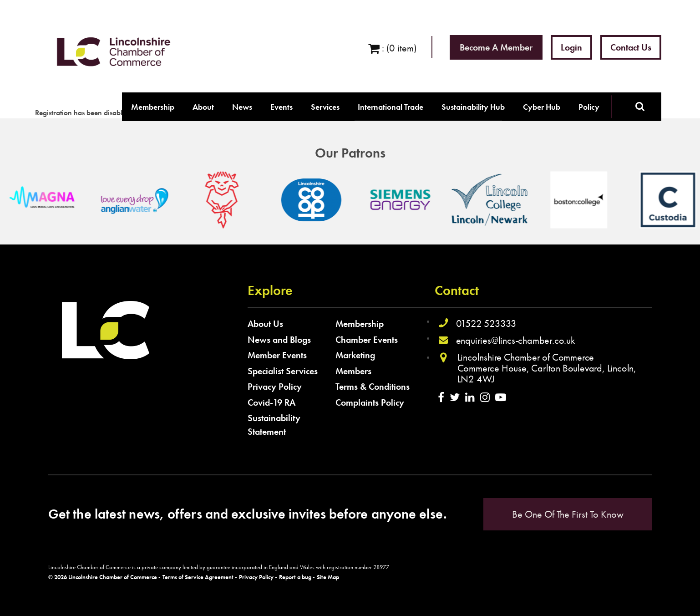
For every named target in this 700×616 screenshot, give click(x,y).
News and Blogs (279, 340)
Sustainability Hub (473, 107)
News (242, 107)
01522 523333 (487, 323)
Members (353, 371)
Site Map (328, 577)
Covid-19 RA (271, 402)
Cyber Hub (542, 107)
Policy (589, 107)
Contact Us (631, 47)
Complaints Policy (370, 402)
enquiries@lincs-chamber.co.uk (515, 340)
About (203, 107)
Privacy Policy (275, 387)
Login (571, 47)
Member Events (277, 355)
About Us (265, 324)
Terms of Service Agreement (198, 577)
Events (282, 107)
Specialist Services (283, 371)
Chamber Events (367, 340)
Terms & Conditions (373, 387)
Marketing (355, 355)
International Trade (391, 107)
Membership (153, 107)
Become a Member (496, 47)
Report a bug (295, 577)
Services (325, 107)
